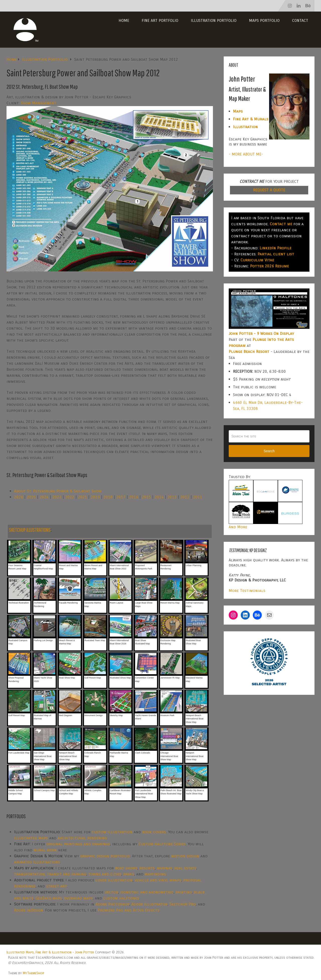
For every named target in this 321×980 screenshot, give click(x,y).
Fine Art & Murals (251, 119)
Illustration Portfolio (214, 20)
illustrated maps (31, 838)
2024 (44, 497)
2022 (70, 497)
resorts (147, 868)
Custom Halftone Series (162, 844)
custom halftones (121, 898)
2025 (31, 497)
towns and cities (105, 874)
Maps (238, 111)
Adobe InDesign (29, 910)
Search (269, 451)
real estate (185, 868)
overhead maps (78, 898)
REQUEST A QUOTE (269, 190)
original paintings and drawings (78, 844)
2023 (57, 497)
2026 (19, 497)
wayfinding (155, 874)
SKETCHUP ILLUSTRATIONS (30, 530)
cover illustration (114, 880)
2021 (83, 497)
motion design (185, 856)
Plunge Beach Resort (249, 352)
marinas (165, 868)
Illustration (245, 127)
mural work (45, 850)
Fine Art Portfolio (160, 20)
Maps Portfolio (264, 20)
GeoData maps (49, 898)
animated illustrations (37, 862)
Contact (300, 20)
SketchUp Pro (183, 904)
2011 (198, 497)
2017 (121, 497)
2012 (185, 497)
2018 (108, 497)
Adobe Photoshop (112, 904)
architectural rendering (82, 838)
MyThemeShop (33, 973)
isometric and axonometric (147, 892)
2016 (134, 497)
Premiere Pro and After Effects (129, 910)
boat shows (126, 868)
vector (111, 892)
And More (238, 527)
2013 (172, 497)
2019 (95, 497)
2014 (159, 497)
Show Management (39, 103)
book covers (154, 832)
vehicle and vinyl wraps (158, 880)
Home (124, 20)
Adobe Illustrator (149, 904)
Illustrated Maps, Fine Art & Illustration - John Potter (50, 952)
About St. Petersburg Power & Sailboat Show (58, 491)
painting (184, 892)
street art (56, 886)
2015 (146, 497)
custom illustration (112, 832)
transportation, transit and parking (50, 874)
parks (129, 874)
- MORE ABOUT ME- (246, 154)
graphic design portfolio (105, 856)
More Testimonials (247, 591)
